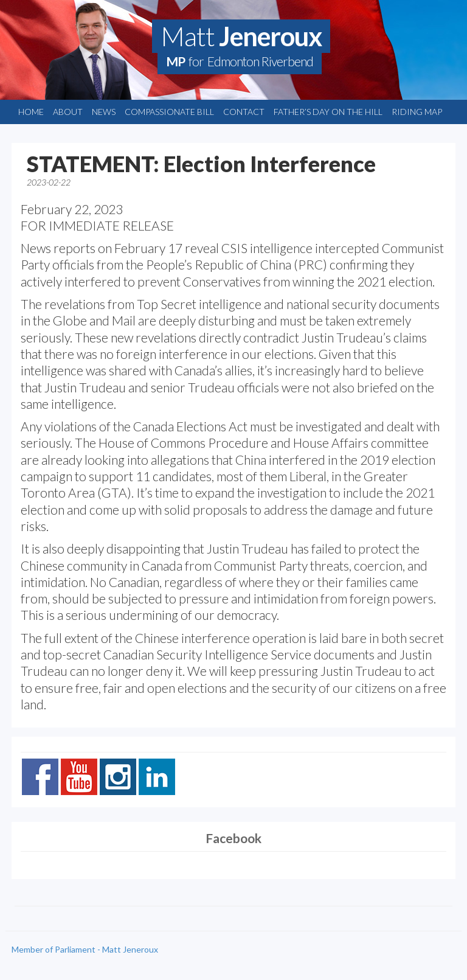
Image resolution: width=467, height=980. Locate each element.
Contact (244, 112)
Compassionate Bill (169, 112)
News (104, 112)
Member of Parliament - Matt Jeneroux (85, 949)
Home (31, 112)
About (68, 112)
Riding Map (417, 112)
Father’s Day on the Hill (328, 112)
